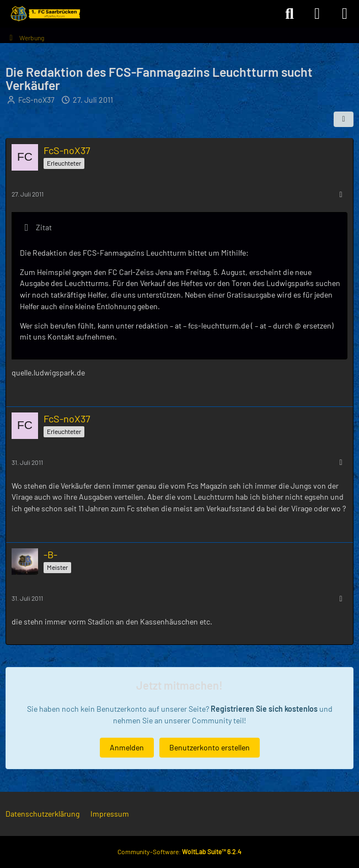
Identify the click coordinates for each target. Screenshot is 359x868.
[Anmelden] (317, 14)
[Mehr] (341, 194)
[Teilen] (344, 119)
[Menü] (345, 14)
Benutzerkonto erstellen (210, 747)
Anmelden (127, 747)
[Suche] (290, 14)
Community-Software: (179, 851)
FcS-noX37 (36, 100)
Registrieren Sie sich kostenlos (264, 709)
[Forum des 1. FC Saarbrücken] (45, 14)
